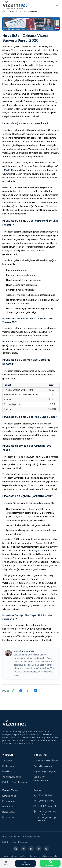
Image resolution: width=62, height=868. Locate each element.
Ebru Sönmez (27, 651)
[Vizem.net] (14, 723)
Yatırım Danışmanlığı (43, 766)
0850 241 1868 (43, 795)
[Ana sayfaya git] (4, 11)
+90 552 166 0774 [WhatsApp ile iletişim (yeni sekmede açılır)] (45, 801)
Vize (24, 11)
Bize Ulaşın (8, 771)
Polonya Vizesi (10, 801)
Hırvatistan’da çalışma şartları (19, 342)
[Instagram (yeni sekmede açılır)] (16, 849)
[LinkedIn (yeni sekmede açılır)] (31, 849)
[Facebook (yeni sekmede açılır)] (39, 849)
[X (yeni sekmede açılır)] (47, 849)
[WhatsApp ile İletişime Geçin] (50, 863)
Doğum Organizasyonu (45, 771)
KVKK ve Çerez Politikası (15, 782)
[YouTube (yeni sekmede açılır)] (23, 849)
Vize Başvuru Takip (12, 777)
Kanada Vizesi (9, 796)
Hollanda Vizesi (10, 807)
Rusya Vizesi (9, 812)
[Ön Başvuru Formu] (25, 863)
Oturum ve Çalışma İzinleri (46, 761)
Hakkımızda (8, 766)
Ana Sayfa (7, 761)
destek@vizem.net (45, 806)
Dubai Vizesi (8, 817)
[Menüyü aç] (6, 863)
